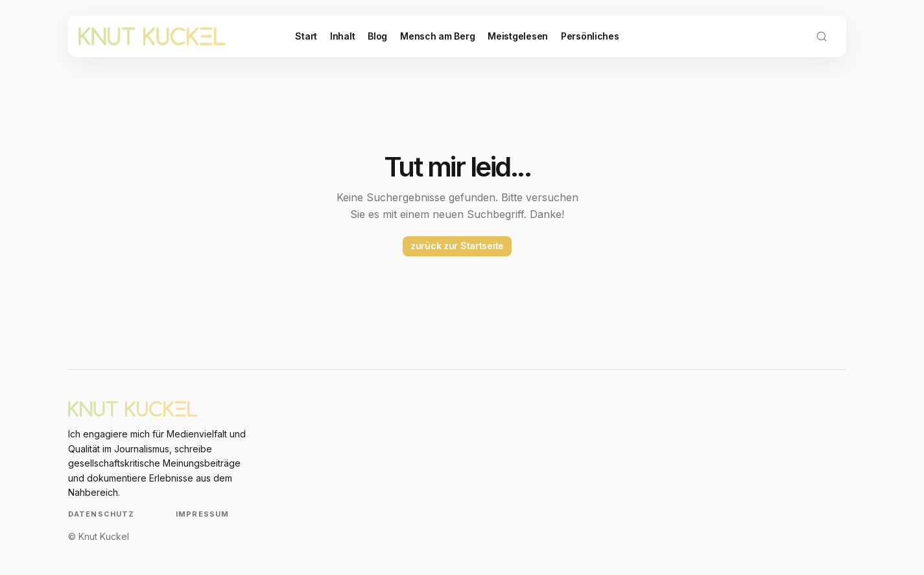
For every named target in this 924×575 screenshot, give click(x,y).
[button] (822, 36)
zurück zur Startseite (457, 246)
